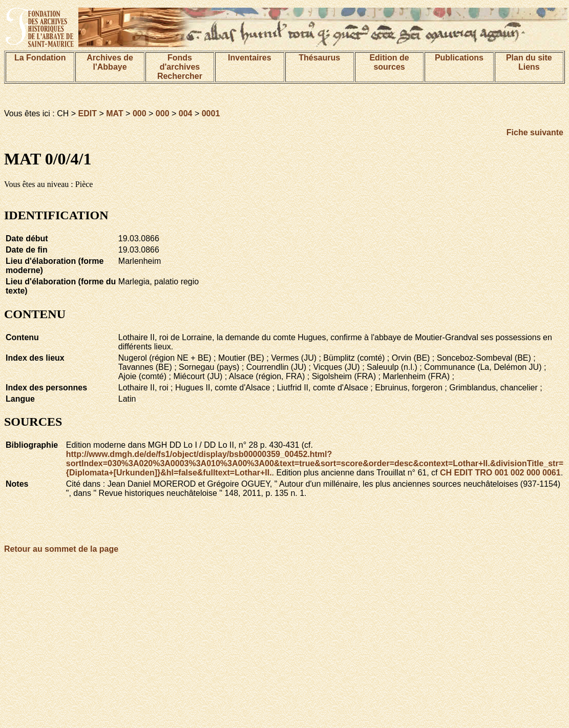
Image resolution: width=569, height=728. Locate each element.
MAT (114, 113)
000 (140, 113)
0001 (211, 113)
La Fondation (40, 58)
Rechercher (180, 76)
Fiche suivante (535, 132)
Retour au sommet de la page (61, 549)
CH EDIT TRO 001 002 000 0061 (500, 473)
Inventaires (249, 58)
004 (186, 113)
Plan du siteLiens (529, 62)
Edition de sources (389, 62)
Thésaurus (319, 58)
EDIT (88, 113)
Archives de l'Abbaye (110, 62)
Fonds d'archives (180, 62)
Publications (459, 58)
